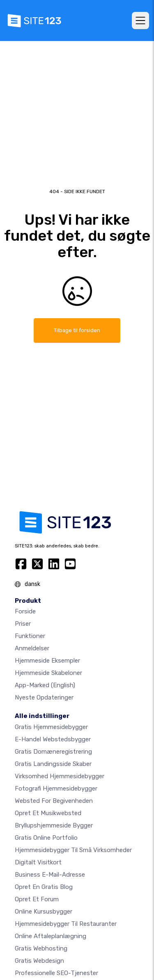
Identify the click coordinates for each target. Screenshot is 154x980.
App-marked (45, 685)
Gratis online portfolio (46, 838)
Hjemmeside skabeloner (48, 673)
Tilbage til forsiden (77, 330)
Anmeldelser (32, 648)
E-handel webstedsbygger (53, 739)
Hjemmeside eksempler (47, 661)
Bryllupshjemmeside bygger (54, 825)
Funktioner (30, 636)
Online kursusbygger (44, 912)
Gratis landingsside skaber (53, 764)
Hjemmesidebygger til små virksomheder (73, 850)
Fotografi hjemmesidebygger (56, 789)
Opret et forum (37, 899)
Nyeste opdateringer (44, 697)
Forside (25, 611)
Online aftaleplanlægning (51, 936)
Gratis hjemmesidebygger (51, 727)
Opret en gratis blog (44, 887)
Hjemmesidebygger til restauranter (66, 924)
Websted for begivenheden (54, 801)
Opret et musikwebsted (48, 813)
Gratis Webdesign (39, 961)
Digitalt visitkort (38, 862)
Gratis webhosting (41, 948)
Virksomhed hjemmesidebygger (60, 776)
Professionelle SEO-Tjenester (56, 973)
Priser (23, 624)
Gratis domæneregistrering (53, 752)
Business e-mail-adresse (50, 875)
